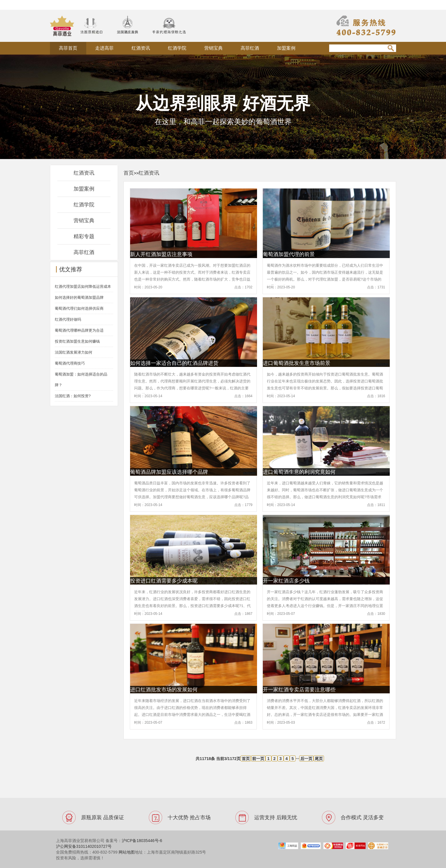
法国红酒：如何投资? (73, 396)
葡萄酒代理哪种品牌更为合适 (79, 330)
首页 (129, 173)
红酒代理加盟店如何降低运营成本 (83, 286)
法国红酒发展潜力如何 (74, 352)
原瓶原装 (83, 5)
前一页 (258, 759)
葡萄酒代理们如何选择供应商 (79, 308)
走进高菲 (104, 48)
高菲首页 (68, 48)
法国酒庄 (59, 5)
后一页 (306, 759)
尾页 (319, 759)
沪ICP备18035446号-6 (142, 841)
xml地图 (147, 5)
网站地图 (127, 852)
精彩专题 (84, 236)
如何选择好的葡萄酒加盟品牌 (79, 297)
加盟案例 (286, 48)
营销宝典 (213, 48)
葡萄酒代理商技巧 (70, 363)
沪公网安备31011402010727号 (84, 846)
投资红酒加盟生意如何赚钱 (77, 341)
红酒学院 (177, 48)
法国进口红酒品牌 (115, 5)
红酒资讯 (141, 48)
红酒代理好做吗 (68, 319)
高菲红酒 (250, 48)
